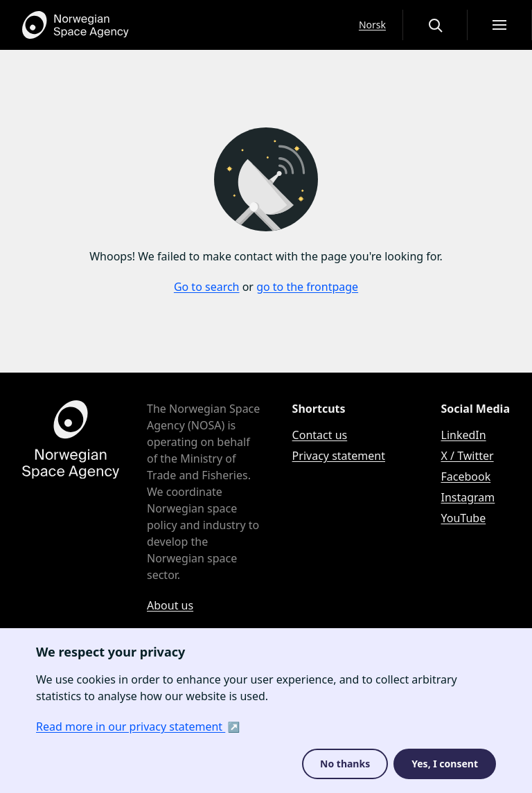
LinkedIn (464, 435)
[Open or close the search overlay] (435, 25)
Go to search (207, 287)
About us (170, 605)
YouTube (464, 518)
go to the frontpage (307, 287)
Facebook (466, 476)
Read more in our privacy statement (131, 727)
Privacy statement (339, 456)
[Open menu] (499, 25)
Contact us (320, 435)
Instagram (468, 497)
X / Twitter (468, 456)
